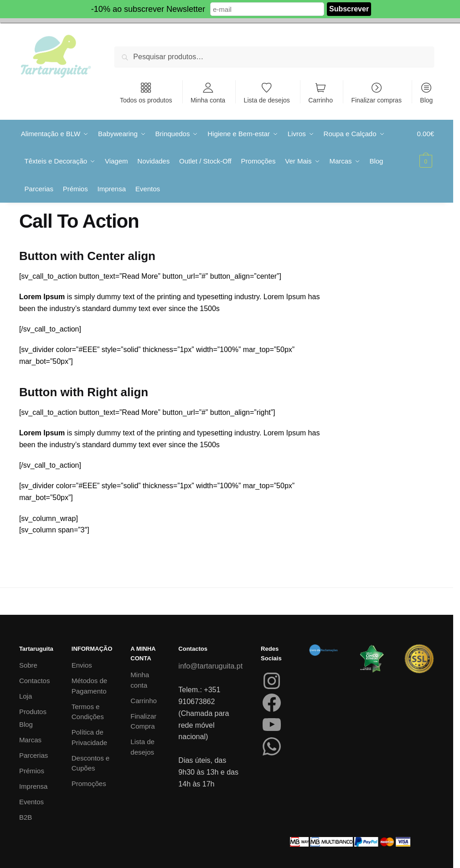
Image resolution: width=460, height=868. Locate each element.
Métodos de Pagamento (89, 685)
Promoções (89, 783)
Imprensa (34, 785)
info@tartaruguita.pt (210, 666)
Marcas (30, 739)
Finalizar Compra (143, 720)
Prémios (32, 770)
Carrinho (320, 100)
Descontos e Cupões (90, 762)
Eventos (31, 801)
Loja (26, 696)
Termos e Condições (88, 711)
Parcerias (34, 754)
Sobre (28, 665)
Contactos (35, 680)
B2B (26, 816)
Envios (82, 665)
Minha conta (208, 100)
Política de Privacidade (89, 737)
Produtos (33, 711)
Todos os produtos (146, 100)
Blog (426, 100)
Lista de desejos (267, 100)
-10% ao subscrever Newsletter (148, 9)
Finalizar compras (376, 100)
